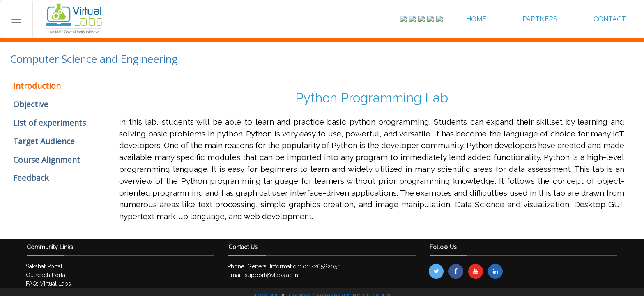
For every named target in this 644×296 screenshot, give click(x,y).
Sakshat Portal (44, 266)
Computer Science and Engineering (94, 59)
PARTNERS (540, 19)
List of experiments (49, 123)
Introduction (37, 86)
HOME (476, 19)
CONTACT (610, 19)
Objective (31, 104)
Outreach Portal (46, 275)
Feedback (31, 178)
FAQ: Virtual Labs (48, 284)
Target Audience (44, 141)
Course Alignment (47, 160)
